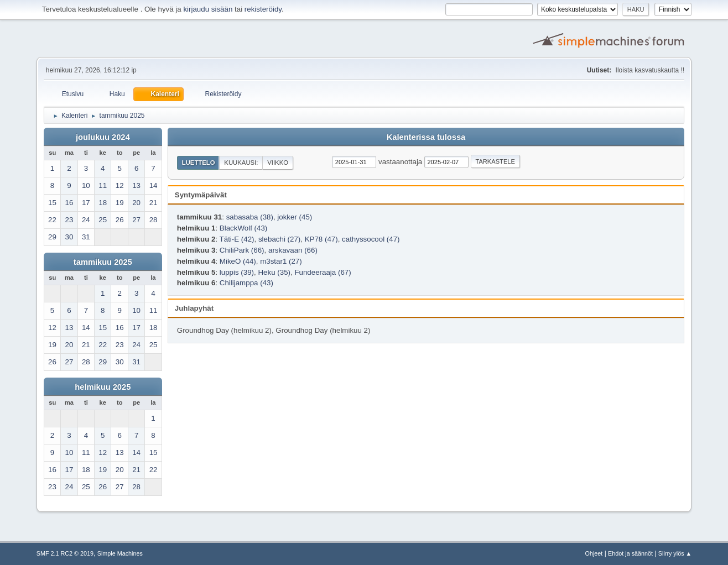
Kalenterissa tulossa (426, 137)
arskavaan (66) (293, 250)
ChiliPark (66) (242, 250)
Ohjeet (594, 553)
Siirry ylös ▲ (675, 553)
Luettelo (199, 163)
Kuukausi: (241, 163)
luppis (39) (237, 272)
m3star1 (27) (281, 261)
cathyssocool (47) (371, 239)
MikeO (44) (238, 261)
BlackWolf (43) (243, 228)
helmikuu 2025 (103, 387)
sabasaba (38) (250, 217)
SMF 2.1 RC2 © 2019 (65, 553)
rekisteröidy (263, 9)
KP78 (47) (321, 239)
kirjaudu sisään (208, 9)
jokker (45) (295, 217)
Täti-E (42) (237, 239)
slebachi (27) (279, 239)
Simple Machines (120, 553)
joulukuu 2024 (103, 137)
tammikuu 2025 (103, 262)
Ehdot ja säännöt (630, 553)
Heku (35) (274, 272)
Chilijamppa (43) (246, 283)
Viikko (278, 163)
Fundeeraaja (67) (323, 272)
